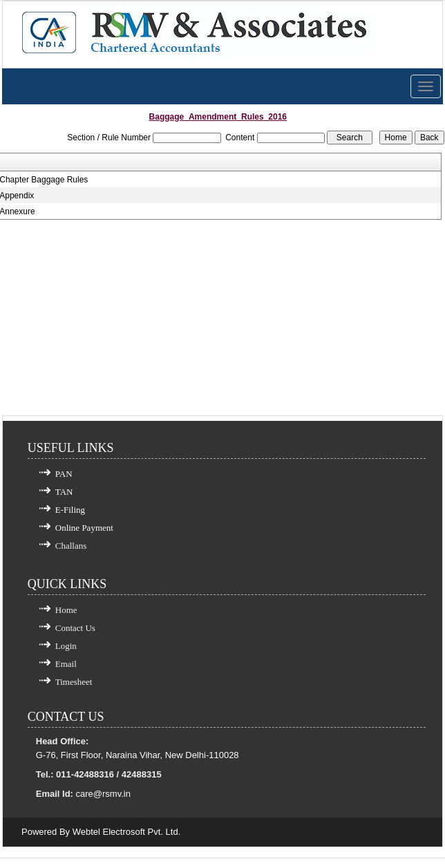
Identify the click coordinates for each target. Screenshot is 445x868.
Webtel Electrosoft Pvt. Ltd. (127, 832)
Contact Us (75, 628)
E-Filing (70, 510)
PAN (64, 474)
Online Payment (84, 528)
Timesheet (74, 682)
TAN (64, 492)
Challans (71, 546)
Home (66, 610)
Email (66, 664)
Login (66, 646)
